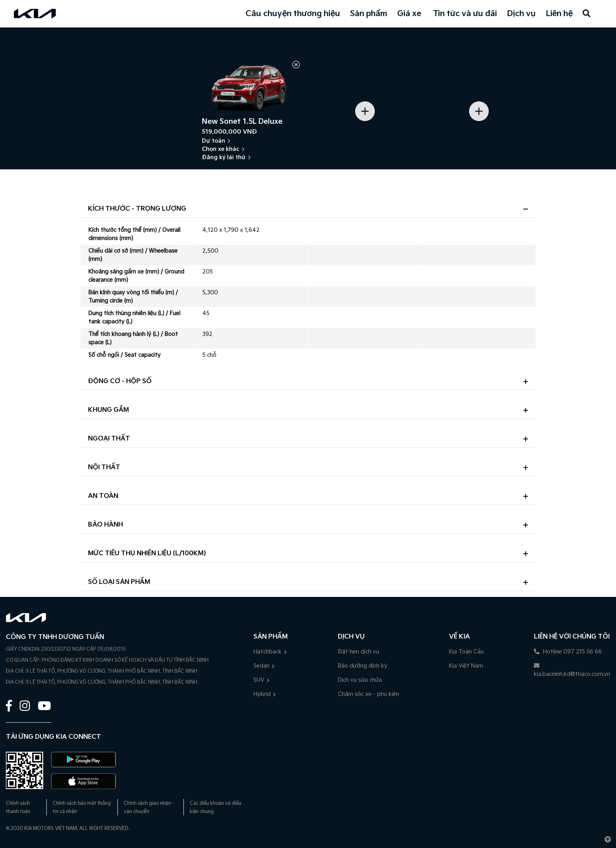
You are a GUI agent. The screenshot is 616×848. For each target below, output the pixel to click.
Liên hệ (559, 14)
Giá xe (409, 14)
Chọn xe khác (221, 149)
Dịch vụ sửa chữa (360, 680)
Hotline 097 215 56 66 (568, 652)
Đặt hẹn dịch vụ (358, 652)
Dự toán (214, 141)
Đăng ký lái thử (224, 157)
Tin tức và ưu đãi (465, 14)
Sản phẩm (369, 14)
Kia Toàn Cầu (466, 652)
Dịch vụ (521, 14)
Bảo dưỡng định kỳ (363, 666)
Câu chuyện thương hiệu (293, 14)
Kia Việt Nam (466, 666)
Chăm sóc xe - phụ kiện (368, 694)
